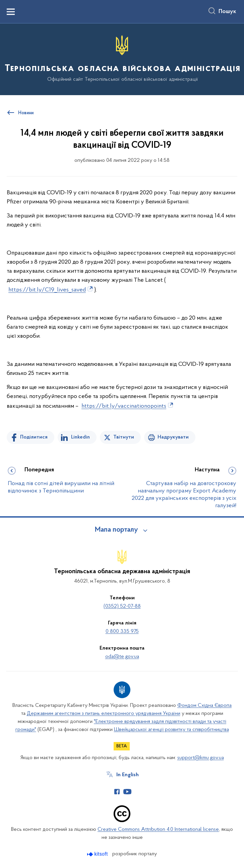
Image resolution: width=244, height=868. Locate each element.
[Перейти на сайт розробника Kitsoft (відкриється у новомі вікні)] (98, 854)
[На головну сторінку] (122, 59)
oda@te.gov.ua (122, 657)
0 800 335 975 (122, 631)
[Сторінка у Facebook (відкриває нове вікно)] (117, 792)
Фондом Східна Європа (204, 706)
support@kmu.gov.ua (201, 758)
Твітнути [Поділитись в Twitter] (124, 437)
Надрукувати (173, 437)
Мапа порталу (116, 530)
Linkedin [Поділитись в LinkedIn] (80, 437)
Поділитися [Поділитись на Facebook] (34, 437)
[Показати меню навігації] (11, 12)
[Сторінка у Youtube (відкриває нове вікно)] (127, 792)
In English (128, 775)
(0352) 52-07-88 (122, 606)
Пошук (227, 12)
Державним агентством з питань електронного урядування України (104, 714)
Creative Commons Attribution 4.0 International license (158, 829)
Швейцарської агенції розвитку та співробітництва (171, 730)
